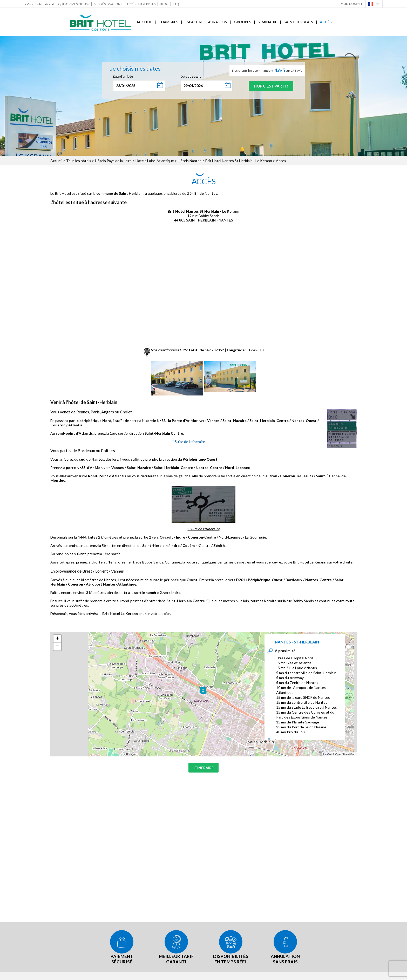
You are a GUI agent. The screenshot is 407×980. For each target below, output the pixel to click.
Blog (164, 4)
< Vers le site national (39, 4)
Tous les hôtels (79, 161)
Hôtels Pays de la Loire (113, 161)
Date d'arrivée (121, 76)
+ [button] (57, 639)
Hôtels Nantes (190, 161)
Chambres (168, 22)
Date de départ (189, 76)
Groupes (243, 22)
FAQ (176, 4)
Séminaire (267, 22)
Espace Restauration (206, 22)
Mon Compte (352, 4)
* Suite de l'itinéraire (189, 442)
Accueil (144, 22)
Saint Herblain (299, 22)
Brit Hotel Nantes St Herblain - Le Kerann (239, 161)
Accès (326, 22)
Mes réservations (108, 4)
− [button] (57, 647)
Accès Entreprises (141, 4)
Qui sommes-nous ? (74, 4)
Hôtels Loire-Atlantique (155, 161)
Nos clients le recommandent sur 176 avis (267, 70)
